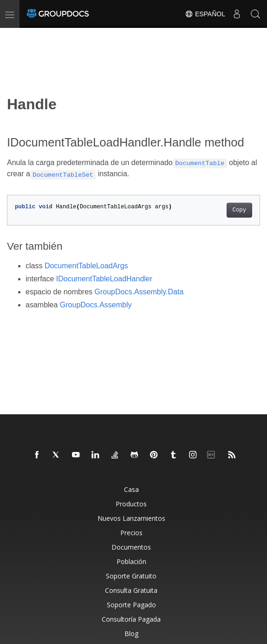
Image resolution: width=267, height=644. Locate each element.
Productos (131, 504)
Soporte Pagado (131, 605)
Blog (131, 634)
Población (131, 561)
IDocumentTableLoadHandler (104, 279)
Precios (131, 533)
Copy (239, 210)
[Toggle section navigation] (15, 36)
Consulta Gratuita (131, 590)
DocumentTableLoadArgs (86, 266)
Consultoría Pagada (131, 619)
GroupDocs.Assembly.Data (139, 292)
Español (205, 14)
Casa (131, 489)
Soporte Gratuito (131, 576)
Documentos (131, 547)
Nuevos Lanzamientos (131, 518)
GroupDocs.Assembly (96, 305)
